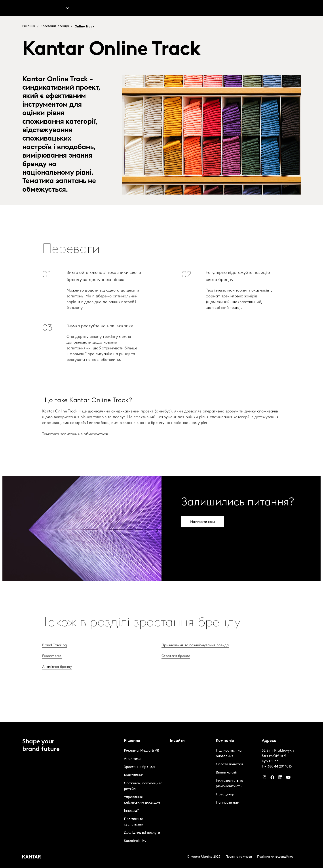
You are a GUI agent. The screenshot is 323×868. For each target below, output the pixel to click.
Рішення (29, 26)
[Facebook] (272, 778)
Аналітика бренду (57, 679)
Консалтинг (133, 775)
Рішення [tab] (58, 9)
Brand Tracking (54, 658)
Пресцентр (225, 795)
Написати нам (228, 803)
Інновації (131, 811)
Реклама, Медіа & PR (141, 751)
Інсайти (92, 9)
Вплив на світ (227, 773)
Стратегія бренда (176, 668)
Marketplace (125, 9)
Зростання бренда (55, 26)
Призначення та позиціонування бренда (195, 658)
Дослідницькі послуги (142, 833)
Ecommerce (52, 668)
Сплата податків (230, 764)
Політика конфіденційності (276, 857)
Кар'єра (248, 9)
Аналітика (132, 759)
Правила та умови (239, 857)
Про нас (230, 9)
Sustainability (135, 841)
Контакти (268, 9)
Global (286, 9)
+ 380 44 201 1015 (278, 767)
